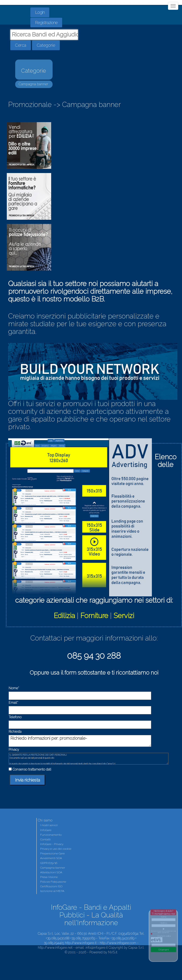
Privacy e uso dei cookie (56, 849)
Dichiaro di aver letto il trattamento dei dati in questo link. (164, 932)
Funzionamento (51, 835)
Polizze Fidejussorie (53, 882)
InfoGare (46, 830)
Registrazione (46, 23)
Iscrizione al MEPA (52, 891)
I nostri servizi (49, 825)
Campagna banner (33, 84)
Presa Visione (49, 877)
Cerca (21, 45)
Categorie (46, 45)
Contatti (45, 839)
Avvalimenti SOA (51, 858)
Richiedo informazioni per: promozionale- (80, 741)
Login (40, 12)
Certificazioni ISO (51, 886)
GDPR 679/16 (49, 863)
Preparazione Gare (52, 853)
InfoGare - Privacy (52, 844)
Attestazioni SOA (51, 872)
